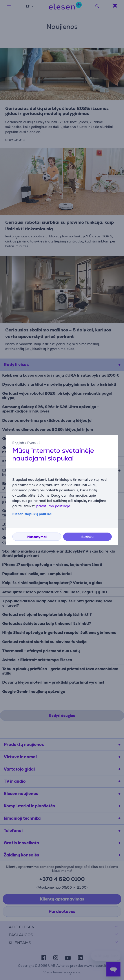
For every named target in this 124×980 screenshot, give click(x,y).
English (18, 443)
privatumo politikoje (53, 506)
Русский (34, 443)
